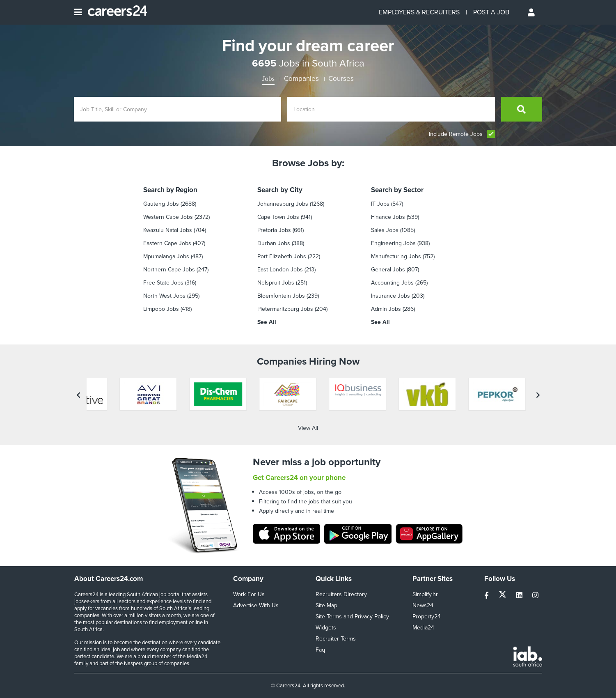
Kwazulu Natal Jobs (168, 230)
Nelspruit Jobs (276, 283)
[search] (522, 109)
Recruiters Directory (341, 594)
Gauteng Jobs (161, 204)
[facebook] (487, 596)
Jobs (268, 79)
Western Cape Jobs (168, 217)
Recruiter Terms (336, 639)
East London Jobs (280, 270)
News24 (423, 605)
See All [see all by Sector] (380, 322)
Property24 (427, 616)
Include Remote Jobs (462, 134)
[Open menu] (78, 12)
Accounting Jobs (392, 283)
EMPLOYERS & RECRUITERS (419, 12)
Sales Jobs (385, 230)
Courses (341, 79)
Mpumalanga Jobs (166, 256)
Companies (301, 79)
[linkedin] (520, 596)
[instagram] (535, 596)
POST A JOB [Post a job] (491, 12)
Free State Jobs (163, 283)
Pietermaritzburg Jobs (285, 309)
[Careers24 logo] (114, 12)
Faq (320, 650)
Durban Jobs (274, 243)
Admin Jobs (386, 309)
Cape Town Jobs (278, 217)
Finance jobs (388, 217)
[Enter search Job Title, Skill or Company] (178, 109)
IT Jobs (380, 204)
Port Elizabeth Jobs (282, 256)
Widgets (326, 628)
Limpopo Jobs (161, 309)
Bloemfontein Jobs (281, 296)
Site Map (326, 605)
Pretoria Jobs (274, 230)
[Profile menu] (532, 12)
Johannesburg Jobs (283, 204)
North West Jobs (164, 296)
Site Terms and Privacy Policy (352, 616)
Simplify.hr (425, 594)
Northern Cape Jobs (169, 270)
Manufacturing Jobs (396, 256)
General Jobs (388, 270)
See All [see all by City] (267, 322)
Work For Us (249, 594)
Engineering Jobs (393, 243)
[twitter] (503, 596)
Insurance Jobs (390, 296)
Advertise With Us (256, 605)
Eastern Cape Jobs (167, 243)
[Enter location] (391, 109)
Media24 (423, 628)
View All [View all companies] (308, 428)
